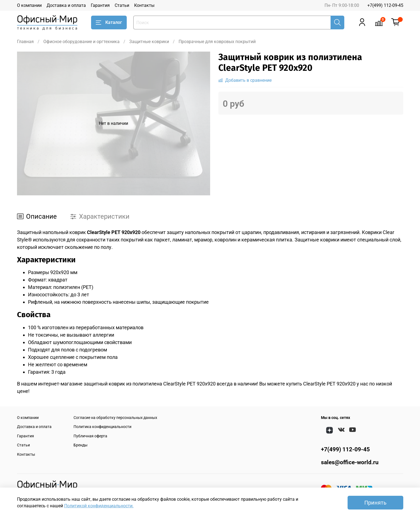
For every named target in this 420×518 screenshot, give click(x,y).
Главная (25, 42)
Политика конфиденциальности (102, 427)
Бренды (81, 445)
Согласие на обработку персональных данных (115, 418)
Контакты (144, 5)
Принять (375, 503)
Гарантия (100, 5)
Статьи (122, 5)
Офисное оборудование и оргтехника (81, 42)
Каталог (109, 22)
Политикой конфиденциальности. (99, 506)
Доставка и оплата (66, 5)
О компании (29, 5)
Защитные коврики (149, 42)
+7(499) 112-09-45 (385, 5)
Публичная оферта (90, 436)
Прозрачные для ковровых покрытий (217, 42)
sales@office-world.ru (350, 462)
